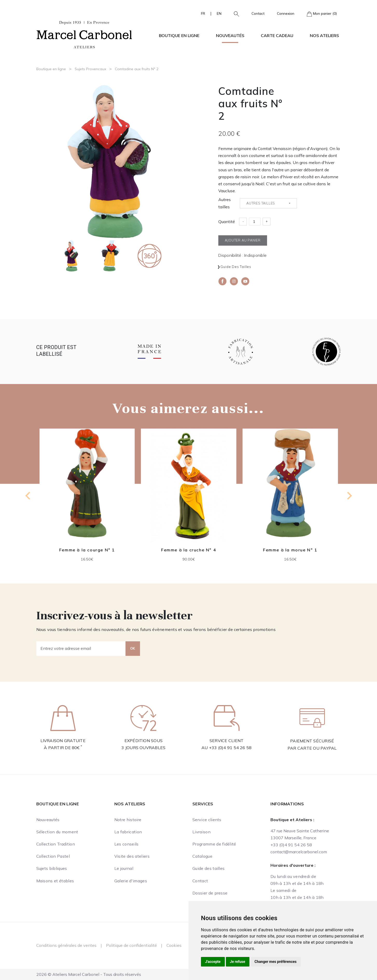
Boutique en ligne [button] (179, 35)
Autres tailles (225, 203)
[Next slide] (349, 496)
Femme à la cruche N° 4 (188, 550)
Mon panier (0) (322, 14)
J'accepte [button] (213, 962)
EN (219, 13)
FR (203, 13)
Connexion (286, 13)
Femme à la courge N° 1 (87, 550)
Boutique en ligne (51, 69)
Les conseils (127, 844)
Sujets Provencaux (90, 69)
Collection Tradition (56, 844)
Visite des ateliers (132, 856)
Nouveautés (230, 35)
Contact (258, 13)
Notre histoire (128, 820)
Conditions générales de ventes (66, 945)
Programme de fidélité (214, 844)
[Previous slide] (28, 496)
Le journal (124, 868)
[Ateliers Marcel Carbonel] (84, 34)
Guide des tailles (236, 267)
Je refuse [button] (238, 962)
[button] (234, 13)
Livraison (201, 832)
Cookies (174, 945)
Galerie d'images (131, 881)
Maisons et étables (55, 881)
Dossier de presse (210, 893)
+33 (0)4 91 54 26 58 (230, 748)
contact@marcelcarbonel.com (299, 852)
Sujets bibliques (52, 868)
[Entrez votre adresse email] (81, 649)
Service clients (207, 820)
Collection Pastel (53, 856)
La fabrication (128, 832)
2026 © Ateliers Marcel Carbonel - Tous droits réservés (89, 974)
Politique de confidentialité (131, 945)
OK (133, 648)
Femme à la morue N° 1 (290, 550)
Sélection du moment (57, 832)
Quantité (227, 222)
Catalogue (202, 856)
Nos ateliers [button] (324, 35)
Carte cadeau (277, 35)
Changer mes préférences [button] (276, 962)
